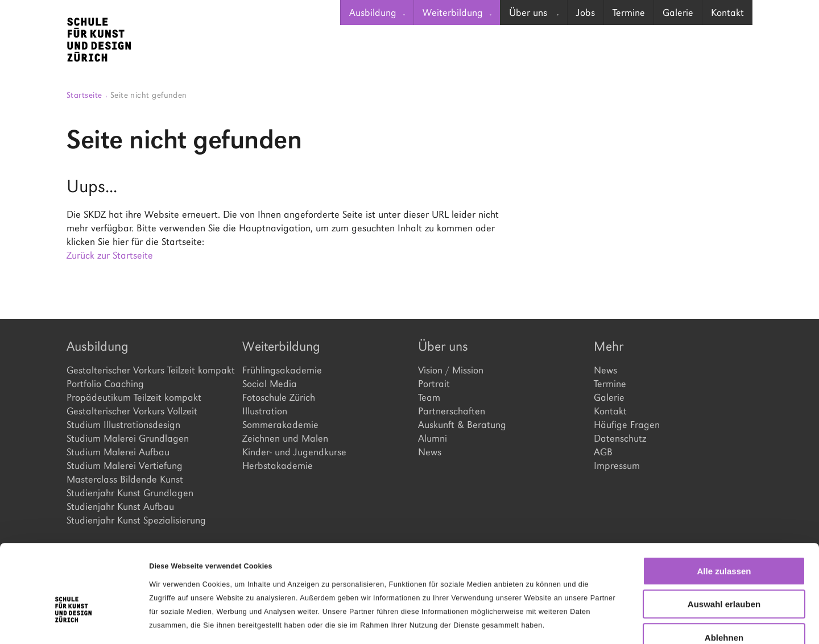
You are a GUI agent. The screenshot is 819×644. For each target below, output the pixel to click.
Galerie (678, 13)
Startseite (87, 95)
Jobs (586, 13)
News (430, 452)
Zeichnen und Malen (285, 438)
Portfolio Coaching (105, 384)
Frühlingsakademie (282, 370)
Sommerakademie (280, 425)
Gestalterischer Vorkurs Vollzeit (132, 411)
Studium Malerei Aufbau (118, 452)
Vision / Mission (451, 370)
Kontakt (727, 13)
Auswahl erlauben (724, 539)
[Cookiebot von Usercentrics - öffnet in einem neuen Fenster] (74, 622)
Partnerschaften (452, 411)
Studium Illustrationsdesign (123, 425)
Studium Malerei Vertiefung (125, 466)
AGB (603, 452)
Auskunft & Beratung (462, 425)
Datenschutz (620, 438)
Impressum (617, 466)
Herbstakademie (278, 466)
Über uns (534, 13)
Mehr (609, 346)
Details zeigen (588, 622)
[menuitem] (377, 13)
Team (429, 397)
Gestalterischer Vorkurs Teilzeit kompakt (146, 370)
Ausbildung (377, 13)
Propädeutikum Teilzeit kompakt (134, 397)
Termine (629, 13)
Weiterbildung (457, 13)
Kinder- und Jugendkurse (294, 452)
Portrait (434, 384)
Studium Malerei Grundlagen (128, 438)
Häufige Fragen (627, 425)
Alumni (433, 438)
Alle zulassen (724, 505)
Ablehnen (724, 572)
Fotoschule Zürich (279, 397)
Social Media (270, 384)
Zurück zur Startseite (110, 255)
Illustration (265, 411)
